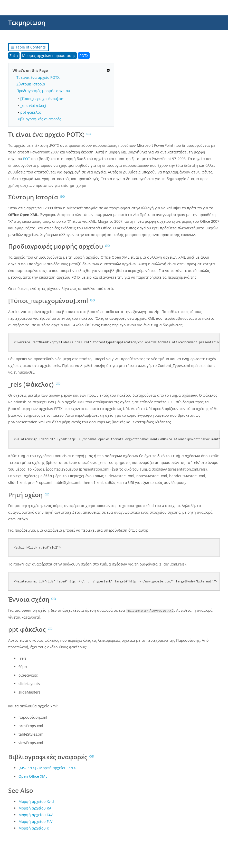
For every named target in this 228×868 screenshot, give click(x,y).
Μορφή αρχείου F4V (36, 815)
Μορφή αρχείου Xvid (36, 801)
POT (27, 159)
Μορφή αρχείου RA (35, 808)
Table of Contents (28, 47)
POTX (84, 56)
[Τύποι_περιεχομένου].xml (43, 99)
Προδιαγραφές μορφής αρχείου (43, 91)
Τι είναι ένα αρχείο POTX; (38, 77)
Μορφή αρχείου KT (35, 828)
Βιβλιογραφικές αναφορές (39, 119)
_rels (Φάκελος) (33, 106)
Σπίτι (14, 56)
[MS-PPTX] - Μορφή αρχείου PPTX (47, 768)
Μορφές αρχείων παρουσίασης (49, 56)
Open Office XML (33, 776)
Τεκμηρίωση (27, 22)
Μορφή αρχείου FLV (35, 821)
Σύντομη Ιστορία (31, 84)
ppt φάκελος (31, 112)
